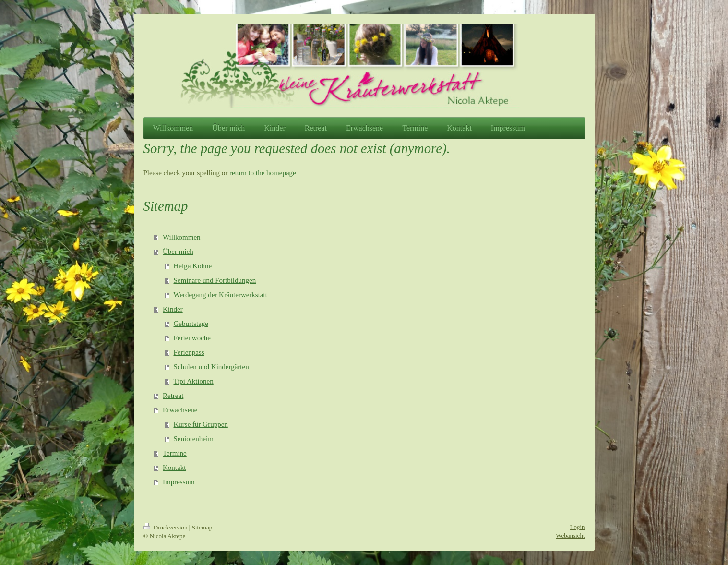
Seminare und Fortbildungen (215, 280)
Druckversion (166, 527)
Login (577, 527)
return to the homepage (263, 173)
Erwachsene (180, 410)
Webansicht (570, 535)
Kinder (173, 309)
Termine (175, 453)
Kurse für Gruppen (201, 424)
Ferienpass (189, 352)
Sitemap (202, 527)
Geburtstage (191, 324)
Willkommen (182, 237)
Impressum (179, 482)
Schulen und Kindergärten (211, 367)
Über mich (178, 252)
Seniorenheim (194, 439)
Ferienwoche (192, 338)
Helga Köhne (193, 266)
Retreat (173, 396)
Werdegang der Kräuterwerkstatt (221, 295)
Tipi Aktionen (194, 381)
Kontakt (174, 468)
